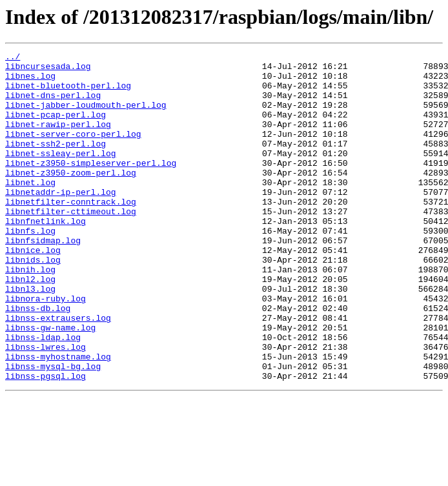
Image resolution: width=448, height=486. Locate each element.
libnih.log (30, 314)
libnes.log (30, 81)
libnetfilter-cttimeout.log (71, 244)
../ (13, 58)
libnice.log (33, 290)
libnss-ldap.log (43, 395)
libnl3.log (30, 337)
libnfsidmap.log (43, 279)
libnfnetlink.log (46, 256)
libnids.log (33, 302)
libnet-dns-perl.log (53, 105)
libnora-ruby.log (46, 349)
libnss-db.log (38, 360)
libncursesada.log (48, 70)
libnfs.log (30, 267)
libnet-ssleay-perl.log (61, 174)
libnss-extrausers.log (58, 372)
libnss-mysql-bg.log (53, 430)
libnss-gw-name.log (50, 383)
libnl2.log (30, 325)
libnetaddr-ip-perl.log (61, 221)
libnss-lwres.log (46, 407)
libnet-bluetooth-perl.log (68, 93)
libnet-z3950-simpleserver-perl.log (91, 186)
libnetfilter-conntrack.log (71, 232)
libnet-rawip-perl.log (58, 139)
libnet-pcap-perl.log (56, 128)
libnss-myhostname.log (58, 418)
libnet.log (30, 209)
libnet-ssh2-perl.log (56, 163)
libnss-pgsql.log (46, 441)
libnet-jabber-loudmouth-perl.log (86, 116)
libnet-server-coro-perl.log (73, 151)
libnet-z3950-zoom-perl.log (71, 197)
